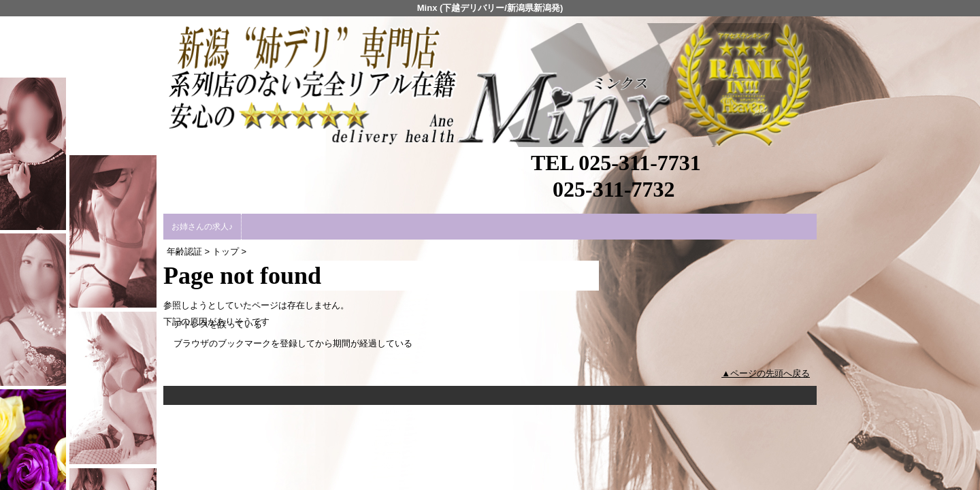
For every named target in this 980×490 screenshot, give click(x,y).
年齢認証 (184, 251)
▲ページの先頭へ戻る (766, 373)
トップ (226, 251)
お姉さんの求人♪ (202, 227)
